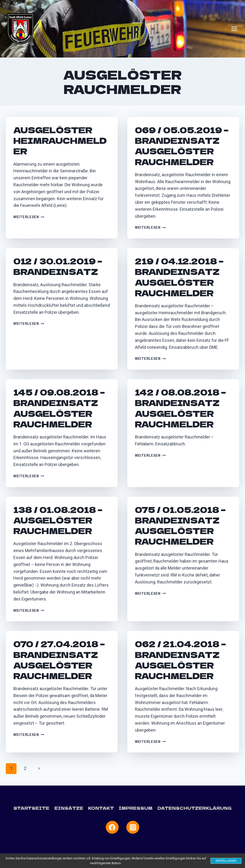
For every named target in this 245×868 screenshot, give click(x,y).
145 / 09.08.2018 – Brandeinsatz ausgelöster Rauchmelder (59, 408)
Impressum (136, 808)
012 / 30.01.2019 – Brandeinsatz (58, 266)
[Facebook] (112, 827)
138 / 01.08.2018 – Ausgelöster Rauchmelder (58, 520)
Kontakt (101, 808)
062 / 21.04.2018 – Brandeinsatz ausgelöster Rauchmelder (180, 660)
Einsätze (69, 808)
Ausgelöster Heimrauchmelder (60, 140)
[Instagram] (133, 827)
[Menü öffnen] (234, 29)
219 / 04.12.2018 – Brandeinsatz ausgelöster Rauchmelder (179, 277)
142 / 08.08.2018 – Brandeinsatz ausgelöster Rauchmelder (180, 408)
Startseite (31, 808)
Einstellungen (226, 861)
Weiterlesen (29, 217)
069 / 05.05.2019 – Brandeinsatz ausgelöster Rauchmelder (182, 146)
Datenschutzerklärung (195, 808)
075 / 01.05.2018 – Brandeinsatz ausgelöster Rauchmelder (180, 525)
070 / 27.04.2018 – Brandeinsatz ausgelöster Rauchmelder (59, 660)
